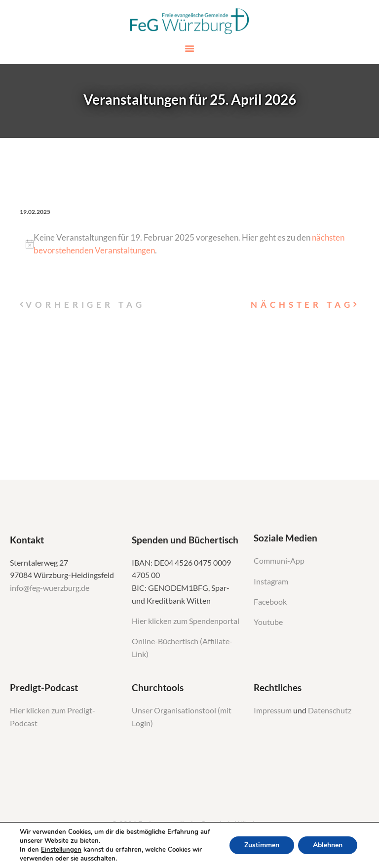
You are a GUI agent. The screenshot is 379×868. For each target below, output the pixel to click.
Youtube (268, 622)
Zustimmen (262, 845)
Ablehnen (328, 845)
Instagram (272, 581)
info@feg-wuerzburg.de (50, 588)
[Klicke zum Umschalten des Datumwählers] (35, 212)
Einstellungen (61, 850)
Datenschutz (330, 710)
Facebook (270, 602)
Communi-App (279, 561)
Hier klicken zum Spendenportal (186, 621)
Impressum (273, 710)
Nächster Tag (302, 305)
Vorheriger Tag (85, 305)
